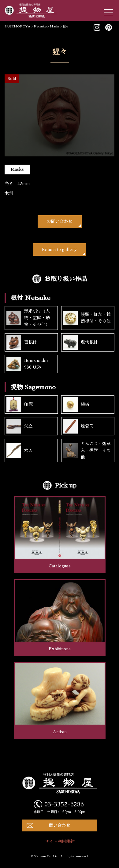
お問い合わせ (60, 221)
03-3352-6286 (64, 804)
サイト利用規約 (60, 841)
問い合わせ (60, 825)
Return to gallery (60, 250)
